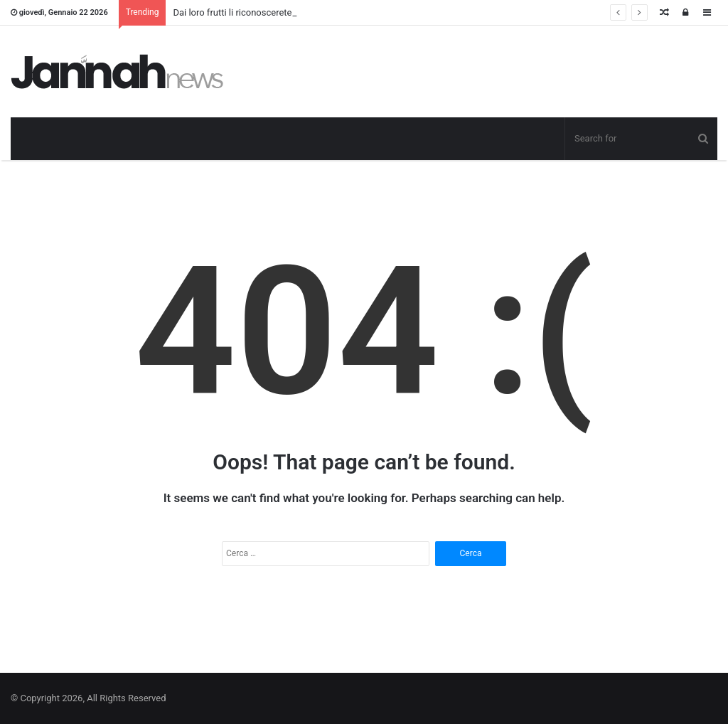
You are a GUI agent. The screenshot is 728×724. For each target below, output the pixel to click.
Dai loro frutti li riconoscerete (232, 12)
